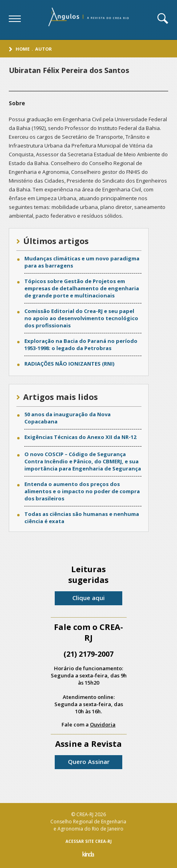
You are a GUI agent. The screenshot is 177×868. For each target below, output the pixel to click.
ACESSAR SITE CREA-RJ (88, 841)
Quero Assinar (89, 762)
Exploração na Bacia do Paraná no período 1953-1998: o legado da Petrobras (81, 344)
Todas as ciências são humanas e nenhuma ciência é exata (82, 518)
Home (23, 49)
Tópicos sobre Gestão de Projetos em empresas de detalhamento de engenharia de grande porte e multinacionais (82, 288)
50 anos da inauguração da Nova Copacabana (68, 418)
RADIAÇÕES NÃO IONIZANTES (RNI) (69, 364)
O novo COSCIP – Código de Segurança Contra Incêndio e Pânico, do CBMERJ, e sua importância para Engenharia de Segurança (83, 461)
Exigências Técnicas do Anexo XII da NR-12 (80, 437)
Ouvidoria (103, 724)
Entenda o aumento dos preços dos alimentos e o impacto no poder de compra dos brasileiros (82, 491)
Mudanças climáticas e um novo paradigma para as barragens (82, 262)
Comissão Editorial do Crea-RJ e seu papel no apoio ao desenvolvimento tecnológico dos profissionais (81, 318)
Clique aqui (88, 598)
